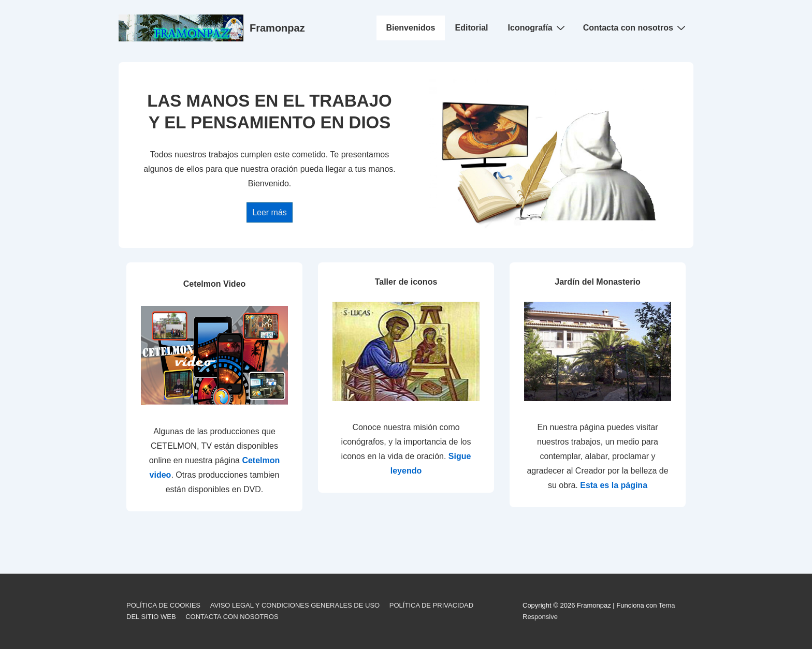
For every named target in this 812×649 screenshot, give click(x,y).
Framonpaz (277, 28)
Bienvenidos (410, 28)
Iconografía (538, 27)
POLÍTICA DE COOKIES (163, 605)
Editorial (472, 28)
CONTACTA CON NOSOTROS (232, 617)
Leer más (270, 212)
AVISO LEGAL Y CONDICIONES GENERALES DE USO (295, 605)
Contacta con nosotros (636, 27)
